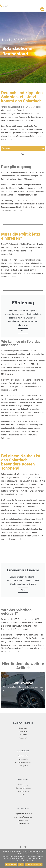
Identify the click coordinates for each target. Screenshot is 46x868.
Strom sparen (23, 809)
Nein (21, 865)
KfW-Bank (18, 619)
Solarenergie (9, 114)
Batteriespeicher (15, 648)
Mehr (23, 331)
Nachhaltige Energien (23, 723)
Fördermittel (37, 623)
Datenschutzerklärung (34, 865)
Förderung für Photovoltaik (21, 626)
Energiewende (23, 751)
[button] (42, 9)
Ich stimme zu (11, 865)
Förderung (23, 780)
